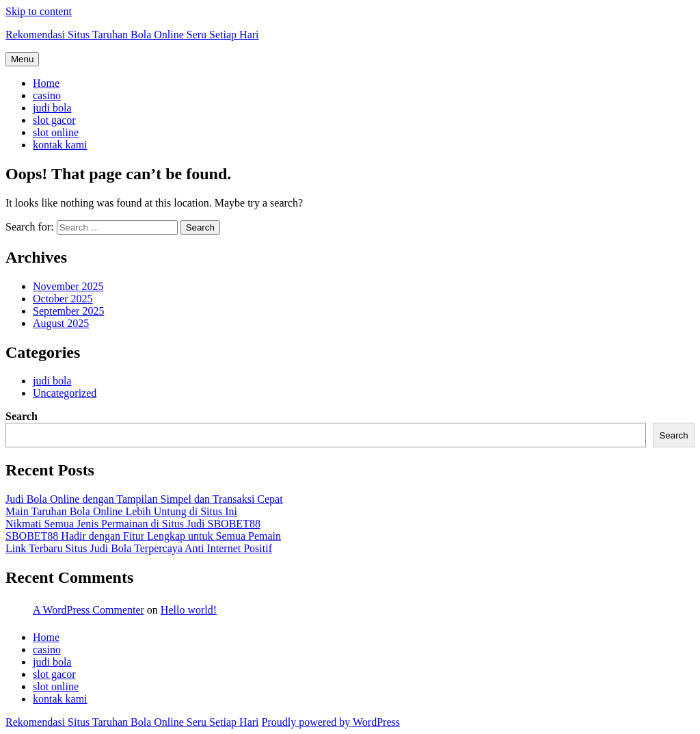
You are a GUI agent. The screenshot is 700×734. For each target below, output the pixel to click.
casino (47, 95)
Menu (22, 59)
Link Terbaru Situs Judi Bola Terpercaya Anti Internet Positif (139, 548)
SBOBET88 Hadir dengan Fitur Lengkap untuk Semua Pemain (143, 536)
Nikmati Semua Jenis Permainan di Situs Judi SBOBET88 (133, 524)
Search (22, 416)
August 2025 (61, 323)
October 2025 (63, 299)
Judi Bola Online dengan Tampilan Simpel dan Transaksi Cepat (144, 499)
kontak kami (60, 145)
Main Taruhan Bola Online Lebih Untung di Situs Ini (121, 511)
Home (46, 83)
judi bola (52, 108)
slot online (56, 132)
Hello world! (189, 610)
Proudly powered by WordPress (331, 722)
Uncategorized (65, 393)
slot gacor (54, 120)
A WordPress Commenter (89, 610)
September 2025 (68, 311)
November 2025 (68, 286)
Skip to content (39, 11)
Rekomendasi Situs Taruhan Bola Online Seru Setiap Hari (132, 35)
